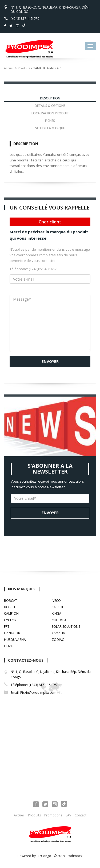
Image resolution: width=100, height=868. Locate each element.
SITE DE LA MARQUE (50, 128)
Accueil (9, 68)
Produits (24, 68)
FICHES (50, 121)
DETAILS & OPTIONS (50, 106)
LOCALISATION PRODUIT (50, 113)
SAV (68, 815)
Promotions (53, 815)
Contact (81, 815)
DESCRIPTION (50, 98)
